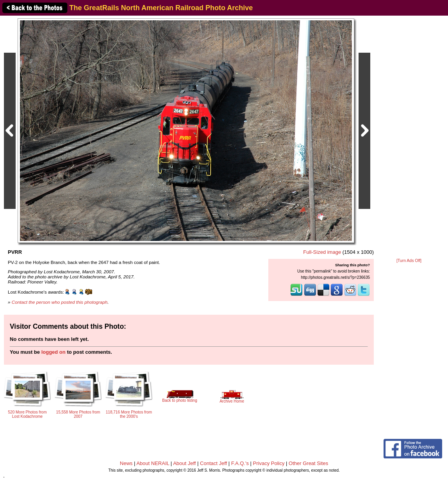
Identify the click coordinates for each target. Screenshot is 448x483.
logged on (54, 352)
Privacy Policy (269, 463)
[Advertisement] (409, 137)
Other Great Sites (308, 463)
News (126, 463)
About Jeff (184, 463)
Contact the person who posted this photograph (60, 302)
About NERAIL (153, 463)
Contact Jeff (213, 463)
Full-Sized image (322, 252)
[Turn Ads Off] (409, 261)
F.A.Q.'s (240, 463)
